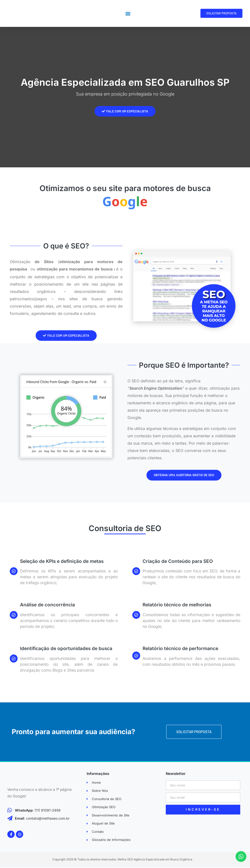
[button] (128, 13)
